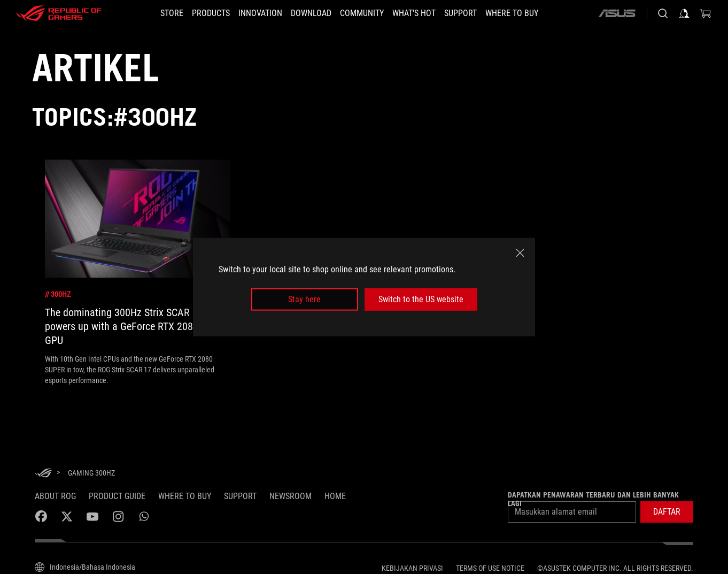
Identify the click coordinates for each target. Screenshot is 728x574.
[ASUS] (617, 13)
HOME (335, 496)
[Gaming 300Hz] (91, 473)
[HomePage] (43, 474)
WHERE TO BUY (185, 496)
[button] (667, 512)
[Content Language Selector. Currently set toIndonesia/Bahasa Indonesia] (85, 567)
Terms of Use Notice (490, 568)
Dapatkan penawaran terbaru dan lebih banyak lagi (593, 499)
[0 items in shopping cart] (706, 13)
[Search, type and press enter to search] (663, 13)
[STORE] (172, 13)
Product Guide (117, 496)
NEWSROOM (291, 496)
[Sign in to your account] (684, 13)
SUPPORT (240, 496)
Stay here (304, 299)
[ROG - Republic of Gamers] (59, 13)
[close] (520, 252)
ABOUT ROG (55, 496)
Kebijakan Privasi (412, 568)
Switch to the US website (421, 299)
